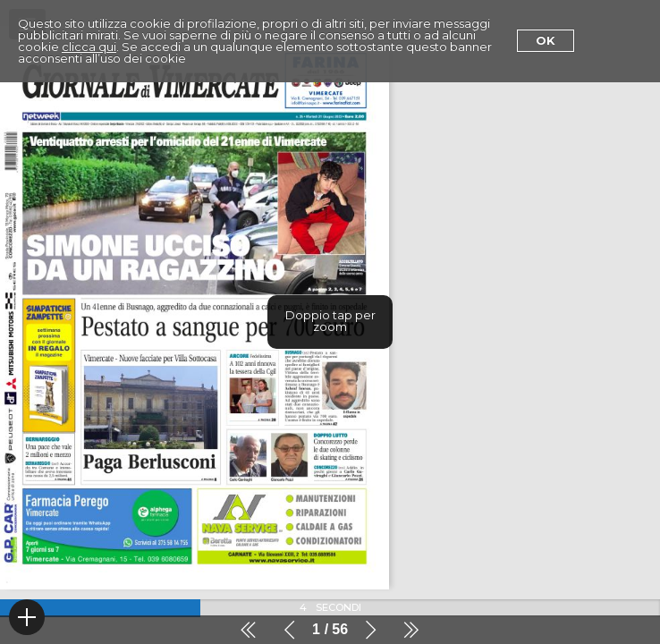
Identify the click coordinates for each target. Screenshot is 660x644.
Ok (546, 40)
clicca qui (89, 47)
